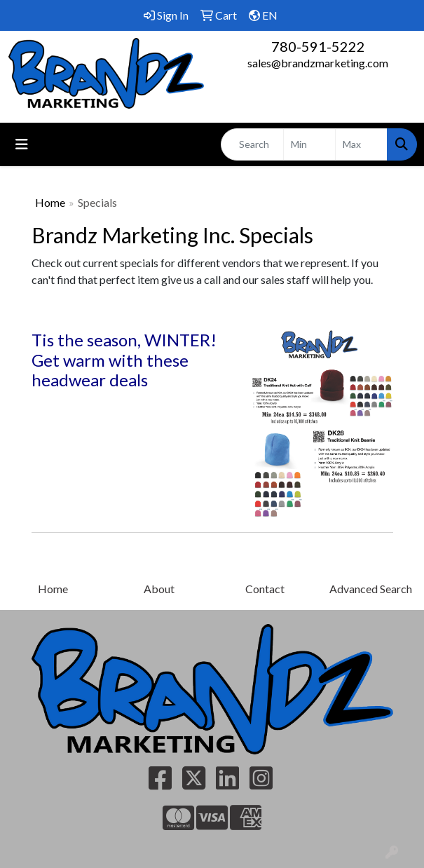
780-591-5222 (318, 46)
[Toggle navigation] (22, 144)
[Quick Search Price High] (361, 144)
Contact (265, 589)
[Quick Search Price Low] (309, 144)
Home (50, 202)
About (159, 589)
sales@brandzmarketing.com (318, 63)
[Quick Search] (252, 144)
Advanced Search (371, 589)
